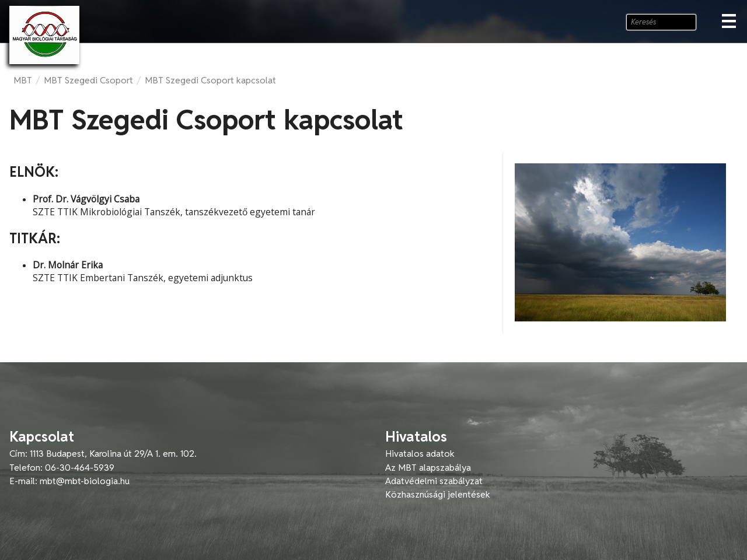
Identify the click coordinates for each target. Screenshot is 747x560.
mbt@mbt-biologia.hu (85, 481)
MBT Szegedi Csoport (88, 80)
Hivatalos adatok (420, 454)
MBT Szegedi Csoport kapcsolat (210, 80)
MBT (23, 80)
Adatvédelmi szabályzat (434, 481)
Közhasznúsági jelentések (438, 494)
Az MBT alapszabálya (428, 468)
